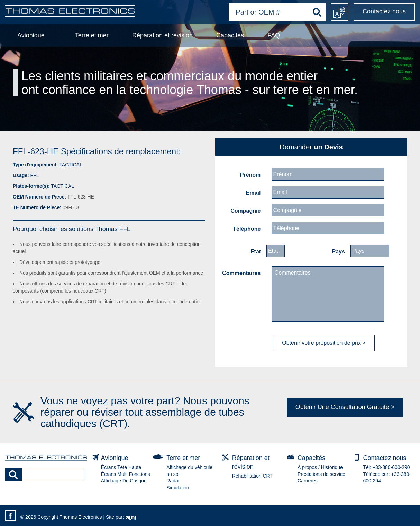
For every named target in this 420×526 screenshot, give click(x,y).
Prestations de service (321, 474)
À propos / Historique (320, 467)
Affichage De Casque (124, 481)
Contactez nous (384, 11)
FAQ (274, 35)
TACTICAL (71, 165)
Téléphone (247, 229)
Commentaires (241, 273)
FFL (35, 175)
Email (253, 193)
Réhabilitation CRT (252, 476)
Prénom (250, 175)
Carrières (308, 481)
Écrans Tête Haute (121, 467)
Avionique (31, 35)
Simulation (178, 488)
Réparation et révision (162, 35)
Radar (173, 481)
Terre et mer (92, 35)
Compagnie (245, 211)
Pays (339, 252)
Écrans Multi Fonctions (126, 474)
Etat (256, 252)
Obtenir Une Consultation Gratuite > (345, 407)
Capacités (230, 35)
